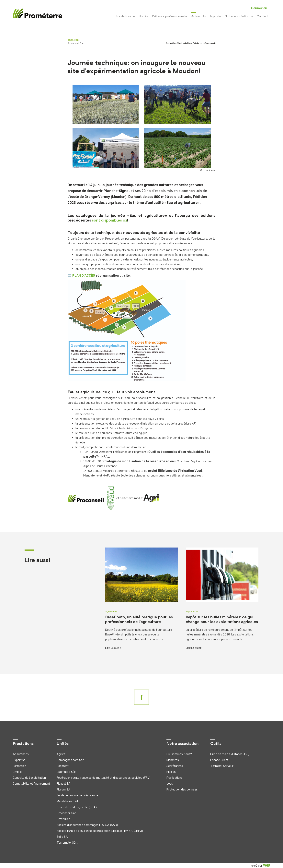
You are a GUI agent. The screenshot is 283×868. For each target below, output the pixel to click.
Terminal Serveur (222, 766)
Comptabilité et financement (31, 784)
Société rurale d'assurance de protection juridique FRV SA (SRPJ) (100, 831)
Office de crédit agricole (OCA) (77, 807)
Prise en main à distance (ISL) (230, 754)
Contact (262, 17)
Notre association (239, 17)
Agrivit (61, 754)
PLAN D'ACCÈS (84, 276)
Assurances (21, 754)
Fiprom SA (63, 789)
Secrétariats (175, 766)
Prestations (125, 17)
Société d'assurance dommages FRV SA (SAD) (87, 825)
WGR (267, 866)
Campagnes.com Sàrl (71, 760)
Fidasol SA (64, 784)
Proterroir (63, 819)
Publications (175, 778)
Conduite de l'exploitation (29, 778)
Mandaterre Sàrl (67, 801)
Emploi (17, 772)
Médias (171, 772)
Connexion (259, 8)
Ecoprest (63, 766)
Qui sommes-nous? (179, 754)
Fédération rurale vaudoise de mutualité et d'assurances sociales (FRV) (103, 778)
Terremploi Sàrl (67, 843)
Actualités (198, 16)
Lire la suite (113, 648)
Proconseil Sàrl (67, 813)
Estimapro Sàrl (66, 772)
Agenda (215, 17)
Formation (19, 766)
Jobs (170, 784)
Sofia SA (62, 837)
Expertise (19, 760)
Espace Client (219, 760)
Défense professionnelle (170, 17)
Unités (143, 17)
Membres (173, 760)
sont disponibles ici (109, 221)
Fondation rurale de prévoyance (77, 795)
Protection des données (182, 789)
